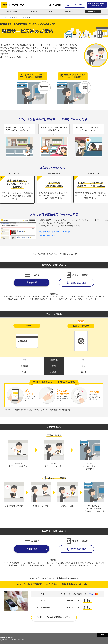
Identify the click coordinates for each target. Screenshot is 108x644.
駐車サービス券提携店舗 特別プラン (54, 617)
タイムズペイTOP (6, 17)
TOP (102, 635)
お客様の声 (33, 12)
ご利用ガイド (68, 12)
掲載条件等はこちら (48, 235)
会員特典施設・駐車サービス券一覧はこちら (58, 232)
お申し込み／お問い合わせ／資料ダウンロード (97, 5)
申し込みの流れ (12, 12)
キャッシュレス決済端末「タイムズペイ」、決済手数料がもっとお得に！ (54, 254)
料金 (50, 12)
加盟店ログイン (93, 12)
